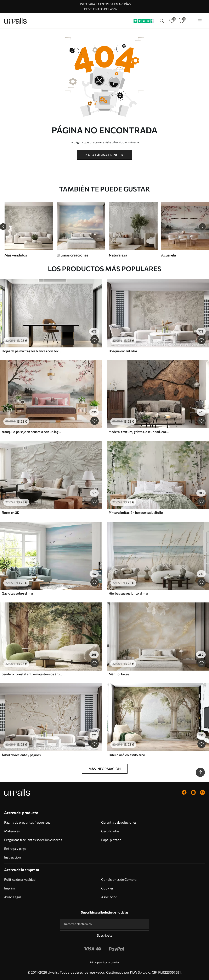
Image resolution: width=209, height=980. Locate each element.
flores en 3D (11, 512)
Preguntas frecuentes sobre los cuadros (33, 840)
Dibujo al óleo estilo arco (127, 755)
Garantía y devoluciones (119, 822)
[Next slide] (202, 227)
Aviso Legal (12, 897)
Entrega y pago (15, 848)
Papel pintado (111, 840)
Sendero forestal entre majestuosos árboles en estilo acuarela (32, 674)
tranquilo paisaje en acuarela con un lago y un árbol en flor (32, 432)
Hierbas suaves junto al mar (129, 593)
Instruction (12, 857)
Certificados (110, 831)
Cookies (107, 888)
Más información (105, 769)
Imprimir (10, 888)
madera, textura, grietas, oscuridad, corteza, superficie (139, 432)
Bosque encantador (123, 351)
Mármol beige (119, 674)
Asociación (109, 897)
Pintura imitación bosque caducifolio (136, 512)
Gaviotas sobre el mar (18, 593)
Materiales (12, 831)
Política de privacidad (20, 879)
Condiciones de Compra (119, 879)
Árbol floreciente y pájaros (21, 755)
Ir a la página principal (104, 155)
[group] (29, 229)
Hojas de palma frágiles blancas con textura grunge (32, 351)
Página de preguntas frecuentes (27, 822)
